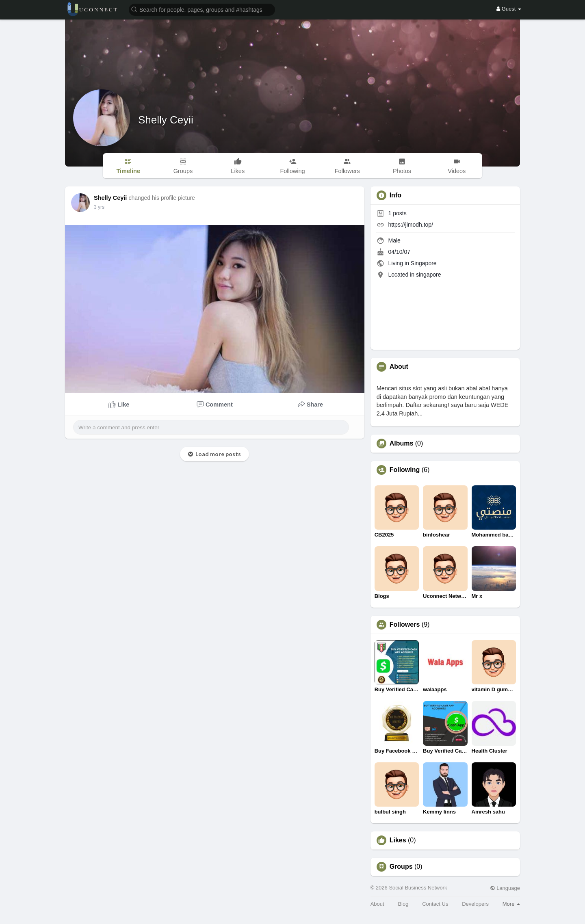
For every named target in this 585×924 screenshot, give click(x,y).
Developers (475, 904)
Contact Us (435, 904)
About (377, 904)
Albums (402, 444)
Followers (405, 625)
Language (505, 888)
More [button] (511, 904)
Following (405, 470)
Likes (398, 840)
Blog (403, 904)
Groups (401, 867)
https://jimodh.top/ (411, 225)
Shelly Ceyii (166, 120)
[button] (202, 9)
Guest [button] (509, 9)
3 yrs (99, 207)
